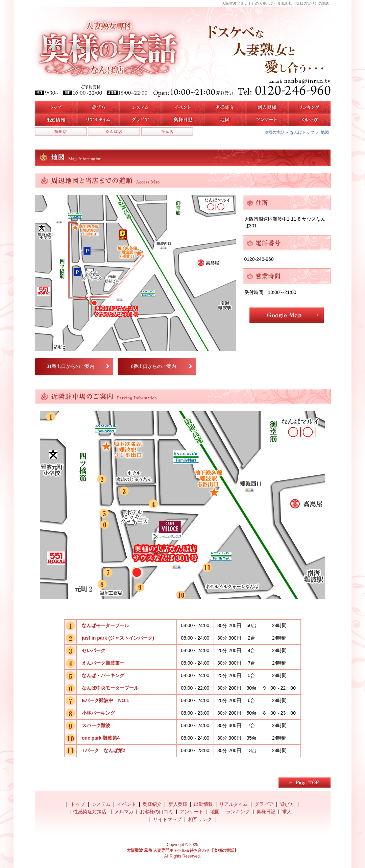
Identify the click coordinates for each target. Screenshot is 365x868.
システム (140, 107)
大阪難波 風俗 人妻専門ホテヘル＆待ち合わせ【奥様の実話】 (183, 850)
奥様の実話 (274, 132)
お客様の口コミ (156, 812)
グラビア (264, 804)
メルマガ (309, 120)
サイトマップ (167, 819)
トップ (56, 107)
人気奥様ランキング (309, 107)
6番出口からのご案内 (153, 366)
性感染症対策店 (91, 812)
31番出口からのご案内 (71, 366)
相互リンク (200, 819)
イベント (183, 107)
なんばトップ (302, 132)
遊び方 (98, 107)
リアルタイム (98, 120)
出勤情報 (203, 804)
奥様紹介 (152, 804)
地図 (225, 120)
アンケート (267, 120)
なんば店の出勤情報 (56, 120)
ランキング (238, 812)
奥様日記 (183, 120)
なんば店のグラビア (140, 120)
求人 (287, 812)
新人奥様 (267, 107)
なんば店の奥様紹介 (225, 107)
